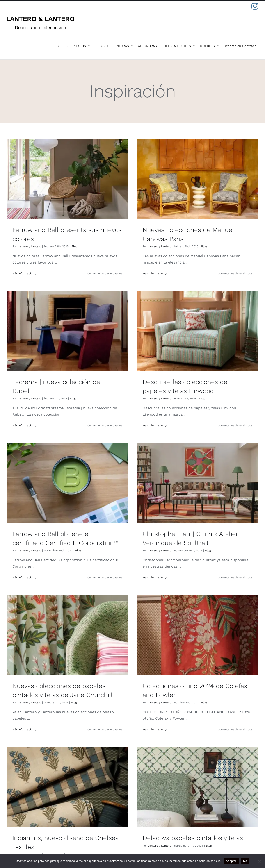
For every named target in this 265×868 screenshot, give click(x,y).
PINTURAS (123, 46)
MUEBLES (210, 46)
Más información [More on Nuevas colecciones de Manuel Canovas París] (111, 273)
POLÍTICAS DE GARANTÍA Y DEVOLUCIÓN (46, 817)
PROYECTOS (20, 795)
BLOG (14, 806)
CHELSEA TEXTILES (178, 46)
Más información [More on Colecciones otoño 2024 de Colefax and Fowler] (111, 577)
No (245, 861)
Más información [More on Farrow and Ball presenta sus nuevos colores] (23, 273)
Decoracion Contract (240, 46)
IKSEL (15, 773)
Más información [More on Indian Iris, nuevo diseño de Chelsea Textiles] (192, 580)
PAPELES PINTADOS (73, 46)
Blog (74, 246)
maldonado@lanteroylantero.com (196, 796)
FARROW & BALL (24, 751)
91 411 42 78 (196, 767)
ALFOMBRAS (147, 46)
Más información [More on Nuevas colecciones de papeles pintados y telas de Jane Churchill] (23, 577)
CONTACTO (19, 828)
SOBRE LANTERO (25, 784)
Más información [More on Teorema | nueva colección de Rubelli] (192, 277)
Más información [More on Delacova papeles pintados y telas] (27, 714)
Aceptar (231, 861)
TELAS (102, 46)
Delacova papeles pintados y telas (66, 679)
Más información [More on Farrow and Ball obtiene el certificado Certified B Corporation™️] (108, 420)
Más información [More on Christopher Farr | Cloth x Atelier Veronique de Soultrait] (196, 420)
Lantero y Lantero (29, 246)
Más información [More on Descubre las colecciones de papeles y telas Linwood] (27, 417)
